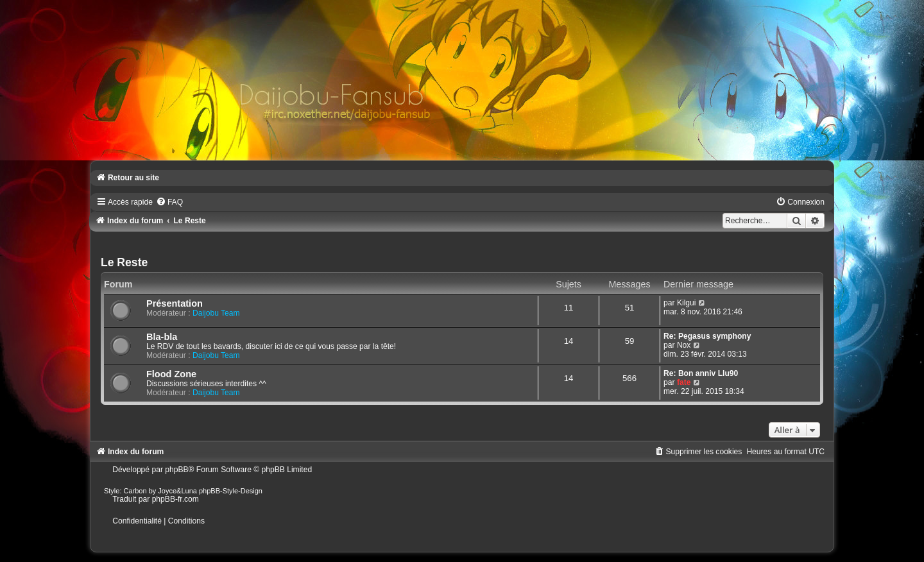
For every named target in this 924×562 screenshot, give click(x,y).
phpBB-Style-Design (231, 491)
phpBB (176, 470)
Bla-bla (162, 337)
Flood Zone (171, 374)
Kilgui (687, 303)
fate (684, 382)
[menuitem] (169, 202)
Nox (684, 345)
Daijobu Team (216, 313)
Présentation (175, 303)
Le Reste (124, 262)
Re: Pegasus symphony (707, 336)
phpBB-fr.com (175, 499)
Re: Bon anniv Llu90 (701, 373)
